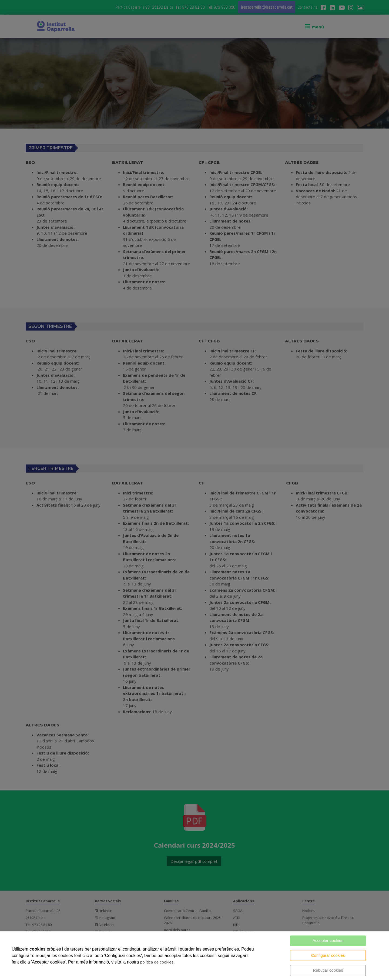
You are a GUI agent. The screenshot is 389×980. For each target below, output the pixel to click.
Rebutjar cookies (328, 970)
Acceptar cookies (328, 940)
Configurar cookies (328, 955)
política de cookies (157, 962)
